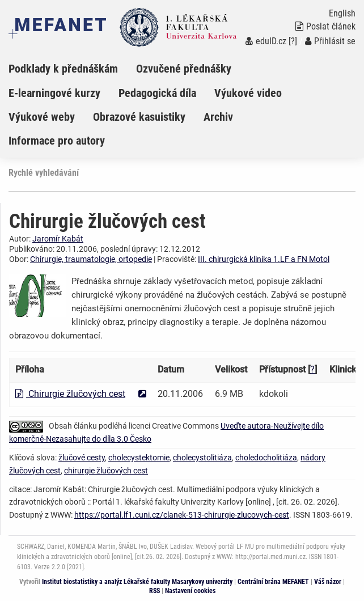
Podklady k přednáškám (63, 69)
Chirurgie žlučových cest (70, 394)
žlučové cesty (82, 458)
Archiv (218, 117)
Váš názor (328, 582)
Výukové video (248, 93)
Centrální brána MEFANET (273, 582)
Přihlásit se (330, 41)
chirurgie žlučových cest (106, 471)
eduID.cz (266, 41)
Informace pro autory (57, 141)
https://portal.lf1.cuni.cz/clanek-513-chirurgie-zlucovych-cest (182, 515)
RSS (155, 591)
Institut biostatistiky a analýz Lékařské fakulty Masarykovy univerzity (137, 582)
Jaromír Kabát (58, 239)
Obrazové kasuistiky (139, 117)
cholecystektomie (139, 458)
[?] (293, 41)
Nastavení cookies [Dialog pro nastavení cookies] (190, 591)
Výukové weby (42, 117)
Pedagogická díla (157, 93)
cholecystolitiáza (202, 458)
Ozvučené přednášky (184, 69)
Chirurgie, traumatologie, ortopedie (91, 259)
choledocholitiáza (266, 458)
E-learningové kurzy (54, 93)
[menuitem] (72, 69)
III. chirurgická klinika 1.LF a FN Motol (264, 259)
